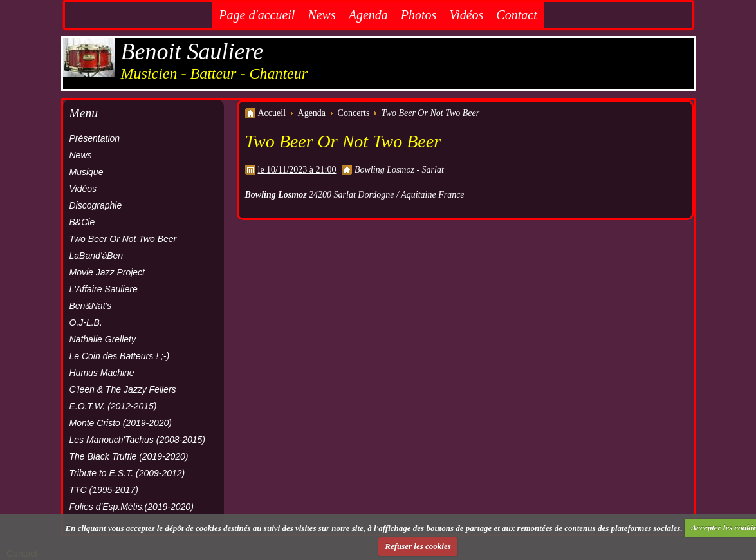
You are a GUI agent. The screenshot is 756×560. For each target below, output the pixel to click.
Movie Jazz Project (107, 272)
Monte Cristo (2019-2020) (121, 423)
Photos (419, 15)
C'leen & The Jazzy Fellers (123, 389)
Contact (516, 15)
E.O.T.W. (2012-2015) (113, 406)
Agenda (368, 15)
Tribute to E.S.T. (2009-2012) (127, 473)
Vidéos (466, 15)
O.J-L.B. (86, 322)
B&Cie (82, 222)
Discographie (96, 205)
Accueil (272, 113)
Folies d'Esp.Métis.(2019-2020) (132, 507)
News (321, 15)
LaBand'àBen (97, 256)
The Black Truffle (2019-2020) (129, 456)
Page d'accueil (257, 15)
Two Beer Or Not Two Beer (123, 239)
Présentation (95, 138)
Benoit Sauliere (192, 51)
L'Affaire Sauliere (104, 289)
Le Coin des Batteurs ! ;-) (120, 356)
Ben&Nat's (91, 306)
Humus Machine (102, 373)
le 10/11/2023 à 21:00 (297, 170)
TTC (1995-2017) (104, 490)
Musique (87, 172)
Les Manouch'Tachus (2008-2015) (138, 440)
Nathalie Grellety (103, 339)
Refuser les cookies (418, 546)
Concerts (354, 113)
